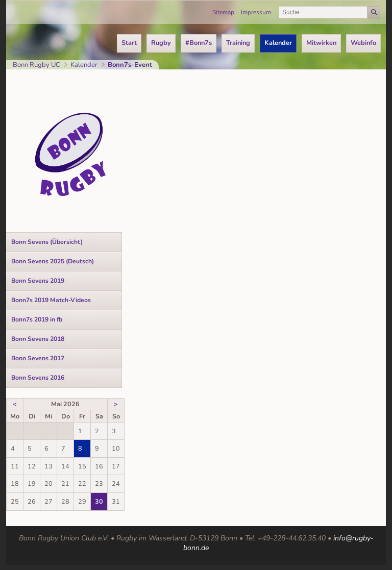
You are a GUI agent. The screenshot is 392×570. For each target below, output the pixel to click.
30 (99, 501)
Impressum (256, 12)
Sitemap (223, 12)
